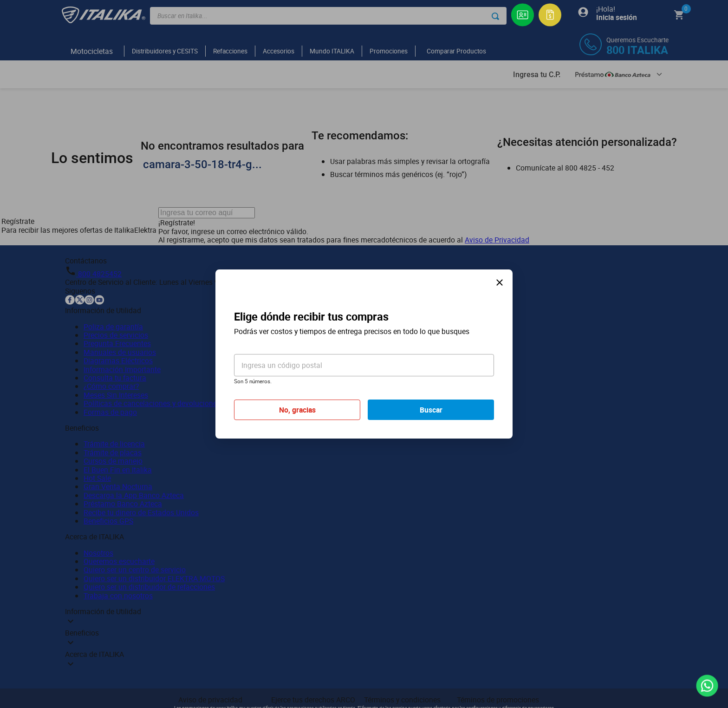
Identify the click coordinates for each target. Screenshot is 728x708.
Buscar (431, 410)
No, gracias (297, 410)
